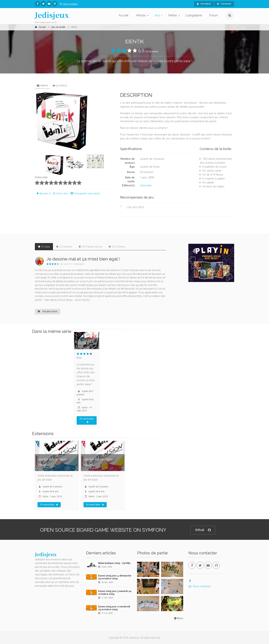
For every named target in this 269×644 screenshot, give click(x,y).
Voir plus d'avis (47, 311)
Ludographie (194, 15)
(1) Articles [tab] (64, 247)
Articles (141, 15)
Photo (42, 86)
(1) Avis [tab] (44, 247)
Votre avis (60, 193)
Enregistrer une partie (84, 193)
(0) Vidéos (60, 86)
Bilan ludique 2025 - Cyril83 (114, 563)
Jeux (157, 15)
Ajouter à (43, 193)
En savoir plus (87, 420)
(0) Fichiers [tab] (117, 247)
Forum (214, 15)
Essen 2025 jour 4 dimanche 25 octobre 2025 (115, 577)
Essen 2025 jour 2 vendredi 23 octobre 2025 (114, 608)
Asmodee (146, 185)
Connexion (224, 4)
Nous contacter (68, 4)
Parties (173, 15)
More (178, 618)
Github (203, 530)
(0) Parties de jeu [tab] (90, 247)
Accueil (124, 15)
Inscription (204, 4)
